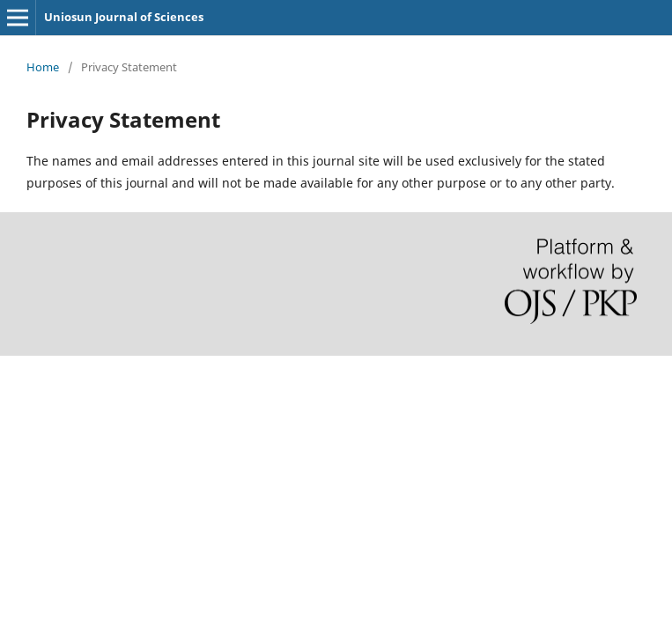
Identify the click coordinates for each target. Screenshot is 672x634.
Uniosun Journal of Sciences (124, 17)
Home (43, 67)
